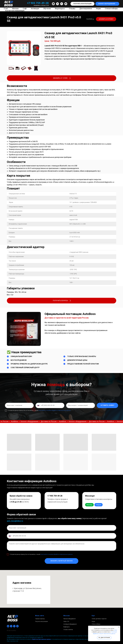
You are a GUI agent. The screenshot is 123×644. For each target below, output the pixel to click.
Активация (35, 9)
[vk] (62, 4)
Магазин (15, 9)
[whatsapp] (53, 4)
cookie (115, 630)
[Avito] (17, 626)
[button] (82, 4)
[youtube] (66, 4)
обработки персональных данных (41, 639)
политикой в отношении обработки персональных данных (55, 410)
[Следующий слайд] (38, 48)
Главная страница (40, 619)
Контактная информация (15, 11)
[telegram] (57, 4)
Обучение (47, 9)
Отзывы (72, 9)
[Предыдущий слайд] (10, 48)
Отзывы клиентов (68, 630)
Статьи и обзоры (111, 9)
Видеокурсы (60, 9)
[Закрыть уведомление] (119, 627)
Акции (98, 9)
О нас (6, 9)
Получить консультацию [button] (41, 621)
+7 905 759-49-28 (38, 3)
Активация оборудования (70, 624)
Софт (25, 9)
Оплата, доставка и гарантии (99, 619)
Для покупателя (86, 9)
